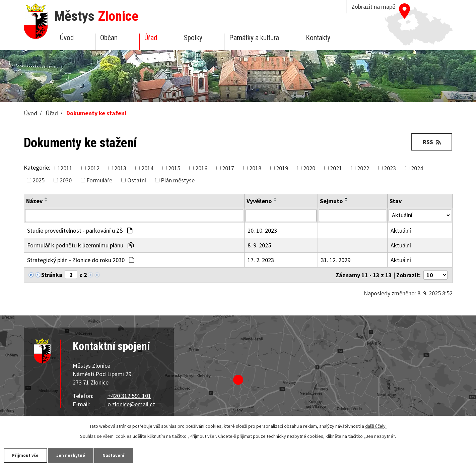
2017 (228, 168)
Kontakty (318, 38)
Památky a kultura (254, 38)
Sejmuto (331, 201)
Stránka (52, 275)
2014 (147, 168)
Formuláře (99, 180)
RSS (430, 142)
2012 (93, 168)
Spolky (193, 38)
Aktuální (401, 230)
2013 (120, 168)
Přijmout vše (28, 455)
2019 (282, 168)
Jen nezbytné (77, 455)
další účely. (376, 426)
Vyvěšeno (259, 201)
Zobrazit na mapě (373, 7)
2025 (39, 180)
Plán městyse (178, 180)
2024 (417, 168)
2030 (66, 180)
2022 (363, 168)
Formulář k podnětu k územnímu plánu (80, 245)
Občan (109, 38)
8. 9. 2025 (259, 245)
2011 (66, 168)
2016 (201, 168)
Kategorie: (37, 167)
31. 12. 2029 (336, 260)
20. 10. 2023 (262, 230)
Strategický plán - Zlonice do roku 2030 (81, 260)
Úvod (67, 38)
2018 (255, 168)
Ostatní (137, 180)
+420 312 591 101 (129, 396)
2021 (336, 168)
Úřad (151, 38)
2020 (309, 168)
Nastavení (124, 455)
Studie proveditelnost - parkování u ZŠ (80, 230)
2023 (390, 168)
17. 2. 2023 (261, 260)
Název (34, 201)
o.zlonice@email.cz (131, 404)
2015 (174, 168)
